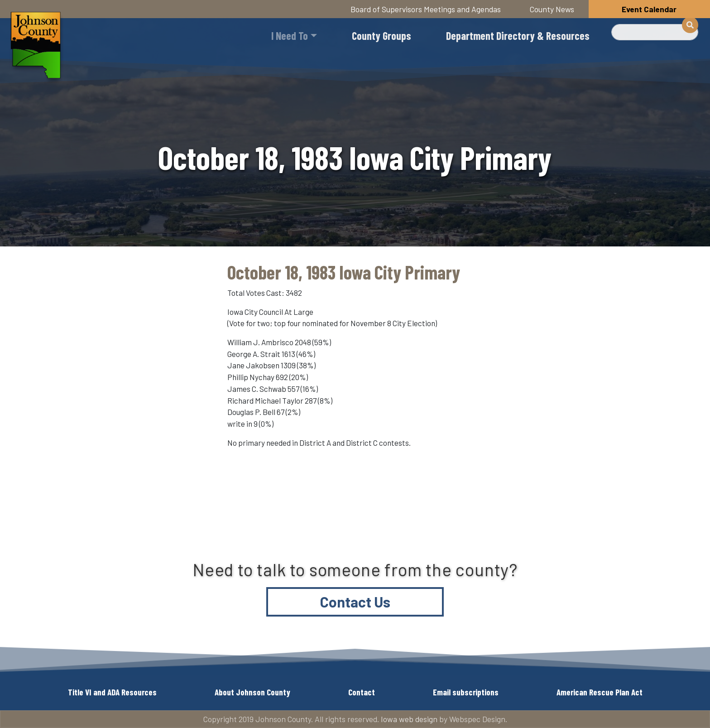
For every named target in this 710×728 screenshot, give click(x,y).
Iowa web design (409, 719)
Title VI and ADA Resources (112, 692)
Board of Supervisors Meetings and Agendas (426, 9)
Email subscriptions (466, 692)
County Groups (381, 36)
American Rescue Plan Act (600, 692)
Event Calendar (649, 9)
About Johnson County (252, 692)
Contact (362, 692)
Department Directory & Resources (518, 36)
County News (552, 9)
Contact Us (355, 602)
